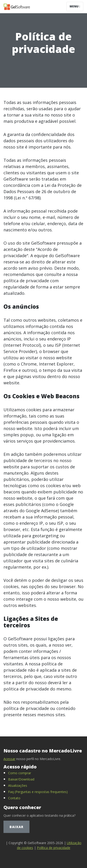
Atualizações (18, 785)
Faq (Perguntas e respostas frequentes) (38, 792)
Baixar (16, 827)
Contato (14, 798)
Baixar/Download (21, 779)
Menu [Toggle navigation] (75, 6)
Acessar (9, 759)
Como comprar (20, 773)
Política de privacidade (54, 848)
